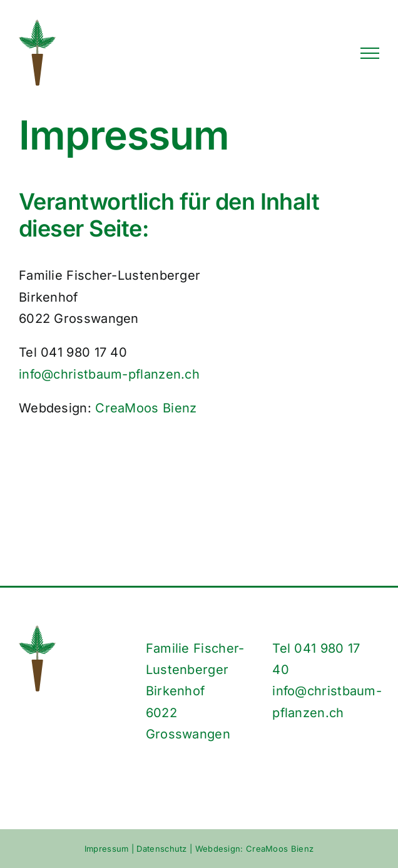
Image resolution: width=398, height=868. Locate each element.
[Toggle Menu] (370, 53)
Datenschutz (161, 849)
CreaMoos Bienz (146, 408)
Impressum (107, 849)
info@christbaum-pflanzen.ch (109, 374)
